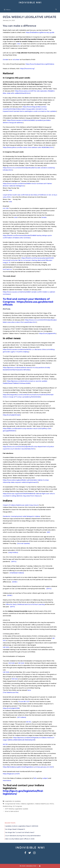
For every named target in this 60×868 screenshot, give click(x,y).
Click (19, 44)
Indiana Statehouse (42, 804)
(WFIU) (14, 561)
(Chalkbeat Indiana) (17, 573)
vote (10, 190)
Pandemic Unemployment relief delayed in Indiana (21, 516)
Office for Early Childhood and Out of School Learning (25, 604)
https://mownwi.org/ (27, 69)
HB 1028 (11, 663)
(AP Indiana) (22, 717)
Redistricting (7, 806)
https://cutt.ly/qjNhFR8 (11, 708)
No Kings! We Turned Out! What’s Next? (20, 832)
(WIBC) (15, 582)
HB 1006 (6, 647)
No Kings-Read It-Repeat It (15, 829)
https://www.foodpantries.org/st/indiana (40, 64)
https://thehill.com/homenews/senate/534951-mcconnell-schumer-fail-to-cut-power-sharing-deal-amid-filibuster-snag (29, 260)
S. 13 (9, 263)
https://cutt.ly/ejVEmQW (11, 415)
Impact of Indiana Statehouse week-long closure (21, 505)
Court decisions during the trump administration (23, 836)
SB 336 (5, 744)
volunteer (16, 60)
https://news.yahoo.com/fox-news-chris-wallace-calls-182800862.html (28, 147)
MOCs (52, 804)
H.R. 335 (6, 208)
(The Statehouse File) (11, 692)
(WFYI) (12, 607)
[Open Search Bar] (56, 9)
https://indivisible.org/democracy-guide (40, 32)
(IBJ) (48, 532)
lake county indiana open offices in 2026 (20, 839)
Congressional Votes (12, 804)
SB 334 (29, 722)
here (29, 690)
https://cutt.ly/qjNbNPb (47, 333)
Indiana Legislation (27, 804)
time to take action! (12, 811)
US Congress (17, 806)
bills (35, 778)
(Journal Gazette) (24, 543)
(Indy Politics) (13, 552)
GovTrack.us (7, 269)
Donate (6, 60)
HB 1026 (21, 663)
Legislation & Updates (13, 801)
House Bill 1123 (24, 701)
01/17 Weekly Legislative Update (16, 809)
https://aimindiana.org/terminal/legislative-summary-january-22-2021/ (28, 767)
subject (45, 778)
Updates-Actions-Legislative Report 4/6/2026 (22, 826)
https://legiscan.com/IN (11, 774)
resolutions (7, 780)
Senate (44, 217)
